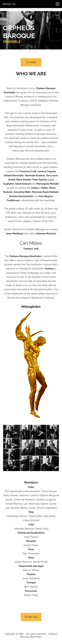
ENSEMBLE (12, 42)
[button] (58, 4)
